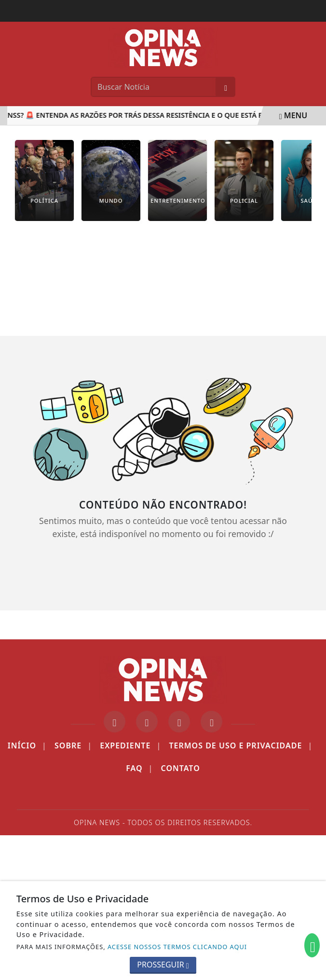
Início (27, 745)
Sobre (73, 745)
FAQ (139, 768)
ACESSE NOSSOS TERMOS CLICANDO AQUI (177, 947)
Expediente (130, 745)
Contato (181, 768)
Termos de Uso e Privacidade (241, 745)
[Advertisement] (163, 286)
